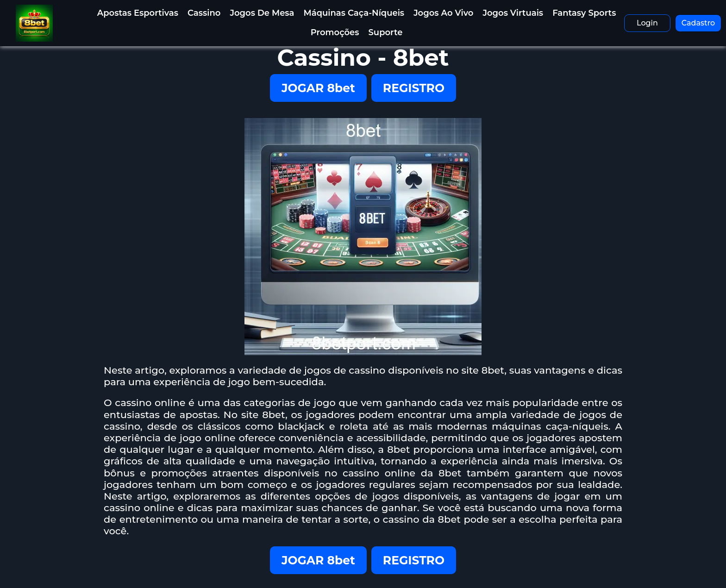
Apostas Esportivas (138, 13)
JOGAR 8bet (318, 88)
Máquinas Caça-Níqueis (354, 13)
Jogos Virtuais (513, 13)
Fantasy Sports (584, 13)
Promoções (335, 32)
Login (647, 23)
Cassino (204, 13)
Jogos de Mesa (262, 13)
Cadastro (698, 23)
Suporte (386, 32)
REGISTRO (414, 88)
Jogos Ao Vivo (443, 13)
